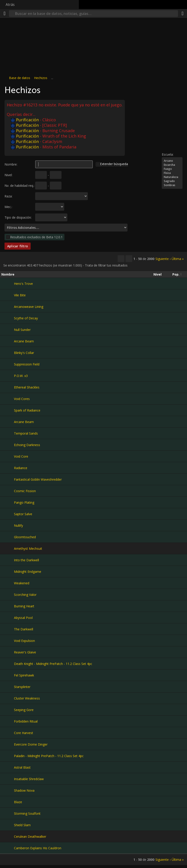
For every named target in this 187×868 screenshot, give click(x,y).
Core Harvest (24, 733)
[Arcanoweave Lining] (8, 306)
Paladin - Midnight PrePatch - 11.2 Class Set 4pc (49, 756)
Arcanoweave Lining (29, 307)
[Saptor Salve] (8, 514)
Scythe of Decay (26, 318)
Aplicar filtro (18, 246)
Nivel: (8, 175)
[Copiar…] (121, 259)
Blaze (18, 802)
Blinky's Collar (24, 353)
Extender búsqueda (114, 164)
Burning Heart (24, 606)
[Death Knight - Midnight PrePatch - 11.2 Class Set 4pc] (8, 664)
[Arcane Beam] (8, 341)
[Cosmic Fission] (8, 491)
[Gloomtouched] (8, 537)
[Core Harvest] (8, 733)
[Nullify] (8, 525)
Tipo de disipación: (18, 217)
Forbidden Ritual (26, 721)
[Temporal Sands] (8, 433)
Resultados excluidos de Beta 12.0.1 (36, 237)
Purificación (25, 120)
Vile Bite (20, 295)
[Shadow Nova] (8, 790)
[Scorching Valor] (8, 594)
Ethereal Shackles (27, 387)
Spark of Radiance (27, 410)
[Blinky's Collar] (8, 353)
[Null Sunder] (8, 330)
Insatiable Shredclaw (29, 779)
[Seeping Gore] (8, 710)
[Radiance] (8, 468)
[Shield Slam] (8, 825)
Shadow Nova (24, 790)
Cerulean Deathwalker (30, 836)
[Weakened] (8, 583)
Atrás (10, 5)
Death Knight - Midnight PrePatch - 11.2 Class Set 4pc (53, 664)
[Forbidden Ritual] (8, 721)
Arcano (172, 161)
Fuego (172, 169)
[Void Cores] (8, 399)
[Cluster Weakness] (8, 698)
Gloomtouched (25, 537)
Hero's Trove (23, 284)
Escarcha (172, 165)
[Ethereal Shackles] (8, 387)
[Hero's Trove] (8, 283)
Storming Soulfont (27, 813)
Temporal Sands (26, 433)
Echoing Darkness (27, 445)
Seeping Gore (24, 710)
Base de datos (20, 78)
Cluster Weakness (27, 698)
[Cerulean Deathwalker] (8, 836)
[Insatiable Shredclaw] (8, 779)
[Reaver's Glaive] (8, 652)
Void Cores (22, 399)
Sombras (172, 185)
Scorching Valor (25, 595)
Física (172, 173)
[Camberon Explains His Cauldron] (8, 848)
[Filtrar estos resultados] (129, 259)
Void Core (21, 456)
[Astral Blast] (8, 767)
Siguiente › (163, 259)
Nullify (18, 525)
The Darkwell (24, 629)
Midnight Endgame (28, 572)
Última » (178, 259)
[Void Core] (8, 456)
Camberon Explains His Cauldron (38, 848)
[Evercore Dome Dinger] (8, 744)
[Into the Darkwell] (8, 560)
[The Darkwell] (8, 629)
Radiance (21, 468)
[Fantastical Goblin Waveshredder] (8, 479)
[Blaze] (8, 802)
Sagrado (172, 181)
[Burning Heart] (8, 606)
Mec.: (8, 207)
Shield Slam (22, 825)
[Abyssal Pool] (8, 618)
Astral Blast (22, 767)
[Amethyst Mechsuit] (8, 548)
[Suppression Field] (8, 364)
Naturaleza (172, 177)
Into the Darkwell (26, 560)
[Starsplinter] (8, 687)
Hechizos (41, 78)
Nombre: (11, 164)
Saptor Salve (23, 514)
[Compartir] (182, 14)
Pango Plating (24, 502)
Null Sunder (22, 330)
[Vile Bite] (8, 295)
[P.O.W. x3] (8, 376)
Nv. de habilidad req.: (19, 186)
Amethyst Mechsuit (28, 549)
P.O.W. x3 (21, 376)
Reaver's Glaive (25, 652)
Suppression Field (27, 364)
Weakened (22, 583)
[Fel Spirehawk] (8, 675)
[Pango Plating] (8, 502)
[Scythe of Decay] (8, 318)
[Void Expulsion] (8, 641)
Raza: (8, 196)
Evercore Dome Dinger (31, 744)
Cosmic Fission (25, 491)
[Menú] (5, 14)
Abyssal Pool (23, 618)
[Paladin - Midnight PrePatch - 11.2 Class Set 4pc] (8, 756)
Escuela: (168, 154)
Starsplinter (22, 687)
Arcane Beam (24, 341)
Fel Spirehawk (24, 675)
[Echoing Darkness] (8, 445)
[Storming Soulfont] (8, 813)
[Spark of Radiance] (8, 410)
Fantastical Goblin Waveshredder (38, 479)
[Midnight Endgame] (8, 571)
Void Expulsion (24, 641)
